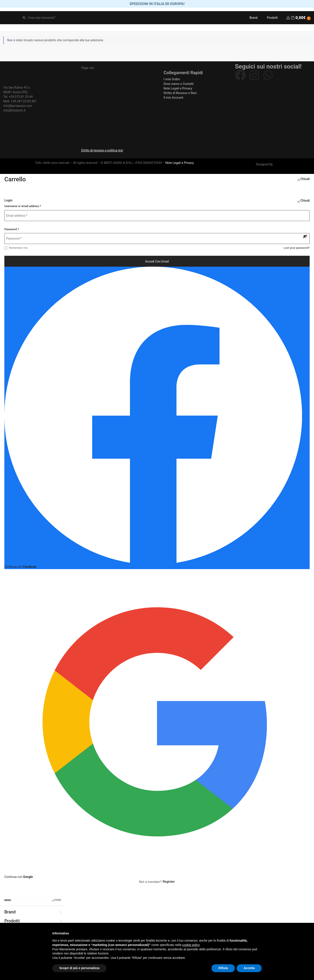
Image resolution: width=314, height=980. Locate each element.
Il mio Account (173, 99)
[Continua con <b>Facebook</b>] (157, 419)
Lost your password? (297, 249)
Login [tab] (8, 201)
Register (169, 883)
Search (24, 19)
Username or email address (23, 207)
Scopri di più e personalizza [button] (79, 968)
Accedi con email (157, 262)
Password (12, 230)
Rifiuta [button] (223, 968)
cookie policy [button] (191, 945)
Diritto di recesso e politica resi (102, 151)
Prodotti (272, 19)
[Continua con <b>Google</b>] (157, 725)
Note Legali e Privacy (178, 89)
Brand (253, 19)
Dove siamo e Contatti (179, 85)
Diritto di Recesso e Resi (180, 94)
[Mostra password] (305, 237)
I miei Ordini (172, 80)
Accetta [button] (249, 968)
